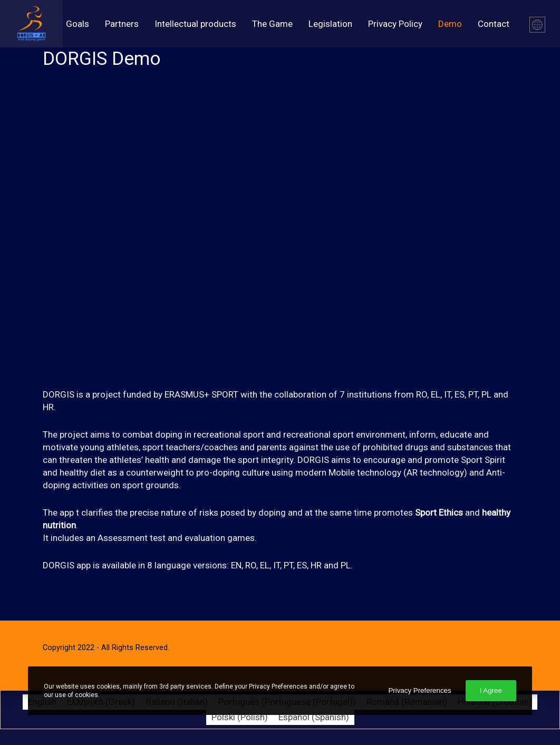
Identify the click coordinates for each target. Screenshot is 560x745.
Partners (122, 24)
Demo (450, 24)
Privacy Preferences (419, 690)
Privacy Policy (395, 24)
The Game (272, 24)
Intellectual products (195, 24)
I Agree (491, 690)
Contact (494, 24)
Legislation (330, 24)
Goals (78, 24)
